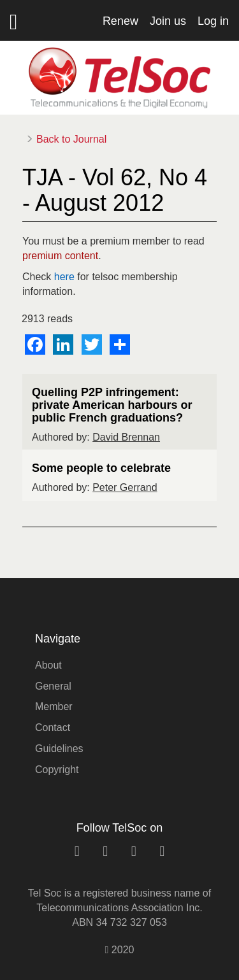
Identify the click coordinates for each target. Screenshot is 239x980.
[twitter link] (134, 851)
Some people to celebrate (101, 468)
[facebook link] (105, 851)
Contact (53, 728)
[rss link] (162, 851)
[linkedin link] (77, 851)
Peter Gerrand (125, 487)
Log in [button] (213, 21)
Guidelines (59, 749)
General (53, 686)
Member (54, 707)
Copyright (57, 770)
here (64, 277)
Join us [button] (168, 21)
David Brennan (126, 437)
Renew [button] (120, 21)
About (48, 665)
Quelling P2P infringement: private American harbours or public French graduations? (112, 405)
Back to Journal (71, 139)
